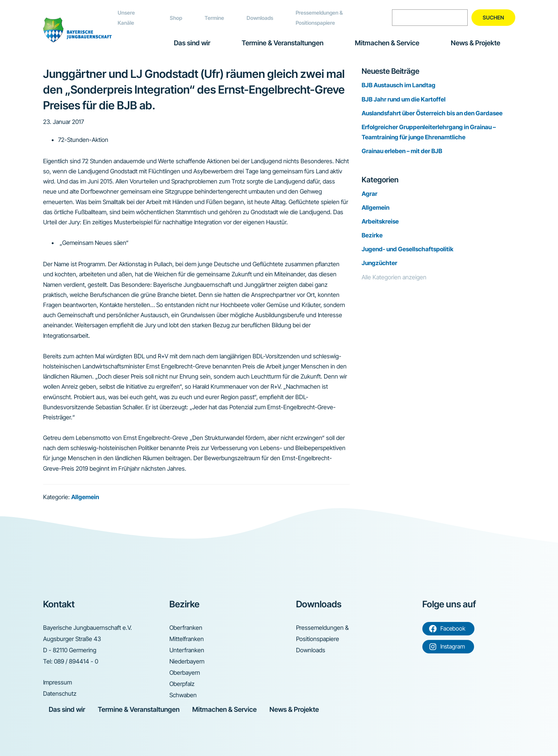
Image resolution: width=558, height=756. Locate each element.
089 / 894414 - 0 (76, 661)
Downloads (260, 18)
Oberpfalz (182, 684)
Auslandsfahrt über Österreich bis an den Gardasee (432, 113)
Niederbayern (187, 661)
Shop (176, 18)
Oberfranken (186, 628)
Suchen (493, 17)
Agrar (370, 194)
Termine (214, 18)
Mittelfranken (187, 639)
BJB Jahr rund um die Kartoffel (404, 99)
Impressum (58, 682)
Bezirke (372, 235)
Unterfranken (187, 650)
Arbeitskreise (380, 221)
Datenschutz (60, 693)
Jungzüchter (379, 263)
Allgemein (85, 497)
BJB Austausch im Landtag (399, 85)
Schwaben (183, 695)
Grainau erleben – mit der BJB (402, 151)
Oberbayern (185, 672)
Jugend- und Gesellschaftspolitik (408, 249)
